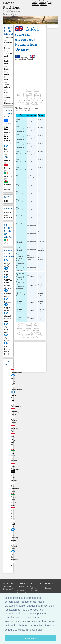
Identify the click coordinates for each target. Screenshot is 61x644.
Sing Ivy (13, 567)
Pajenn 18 (38, 99)
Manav (7, 168)
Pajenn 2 (29, 90)
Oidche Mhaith (19, 241)
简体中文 (43, 5)
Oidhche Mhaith (19, 249)
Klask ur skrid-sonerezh (8, 215)
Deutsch (35, 3)
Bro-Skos (6, 150)
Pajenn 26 (34, 104)
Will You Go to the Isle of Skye (8, 284)
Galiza (7, 160)
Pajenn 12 (38, 95)
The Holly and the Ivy (13, 442)
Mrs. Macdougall (21, 153)
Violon (7, 98)
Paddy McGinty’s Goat (20, 294)
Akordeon (8, 38)
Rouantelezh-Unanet (24, 59)
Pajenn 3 (37, 90)
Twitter (48, 588)
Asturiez (8, 123)
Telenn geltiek (7, 86)
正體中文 (35, 5)
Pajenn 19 (20, 101)
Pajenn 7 (21, 93)
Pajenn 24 (38, 102)
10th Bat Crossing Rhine (14, 536)
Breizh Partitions (12, 5)
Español (48, 1)
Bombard (8, 43)
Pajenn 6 (37, 92)
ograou (41, 250)
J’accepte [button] (31, 638)
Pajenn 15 (38, 97)
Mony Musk (18, 121)
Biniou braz (7, 62)
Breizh (7, 132)
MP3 (6, 201)
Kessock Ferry (8, 295)
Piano (7, 92)
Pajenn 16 (20, 99)
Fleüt (6, 69)
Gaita (7, 74)
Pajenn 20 (29, 101)
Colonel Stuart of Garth (8, 319)
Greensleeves (16, 406)
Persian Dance (19, 302)
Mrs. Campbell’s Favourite (20, 129)
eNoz (33, 588)
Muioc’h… (9, 103)
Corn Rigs (6, 273)
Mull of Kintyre (19, 177)
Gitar (6, 79)
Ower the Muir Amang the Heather (21, 267)
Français (35, 1)
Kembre (8, 184)
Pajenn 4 (21, 92)
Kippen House (7, 309)
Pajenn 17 (29, 99)
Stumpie (8, 302)
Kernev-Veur (8, 142)
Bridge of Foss (7, 265)
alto (40, 122)
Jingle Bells (13, 525)
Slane (7, 243)
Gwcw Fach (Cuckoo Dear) (14, 501)
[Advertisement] (30, 75)
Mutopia (35, 590)
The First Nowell (14, 478)
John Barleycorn (15, 468)
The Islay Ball (6, 330)
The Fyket (7, 339)
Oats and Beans (20, 233)
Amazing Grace (15, 413)
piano (40, 234)
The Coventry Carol (15, 489)
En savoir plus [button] (34, 630)
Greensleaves (16, 389)
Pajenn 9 (37, 93)
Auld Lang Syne (13, 381)
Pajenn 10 (21, 95)
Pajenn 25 (25, 104)
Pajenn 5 (29, 92)
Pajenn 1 (21, 90)
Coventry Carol (15, 547)
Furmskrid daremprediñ (22, 592)
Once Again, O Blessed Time (20, 258)
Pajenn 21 (38, 101)
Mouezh (8, 48)
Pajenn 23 (29, 102)
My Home (20, 185)
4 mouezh (41, 257)
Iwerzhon (8, 176)
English (42, 1)
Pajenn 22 (20, 102)
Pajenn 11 (29, 95)
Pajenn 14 (29, 97)
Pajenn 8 (29, 93)
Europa (24, 57)
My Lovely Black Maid (7, 350)
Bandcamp (36, 593)
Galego (50, 3)
